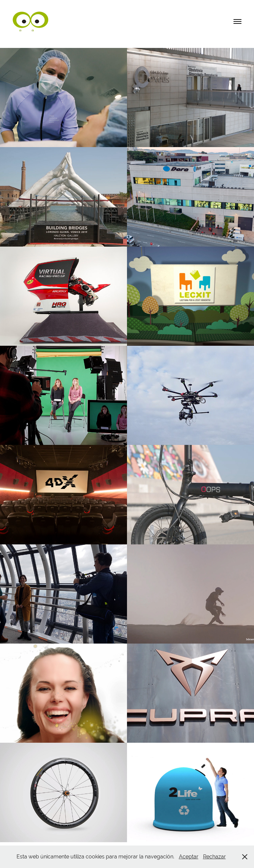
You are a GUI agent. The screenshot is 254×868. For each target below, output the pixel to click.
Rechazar (214, 857)
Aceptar (189, 857)
